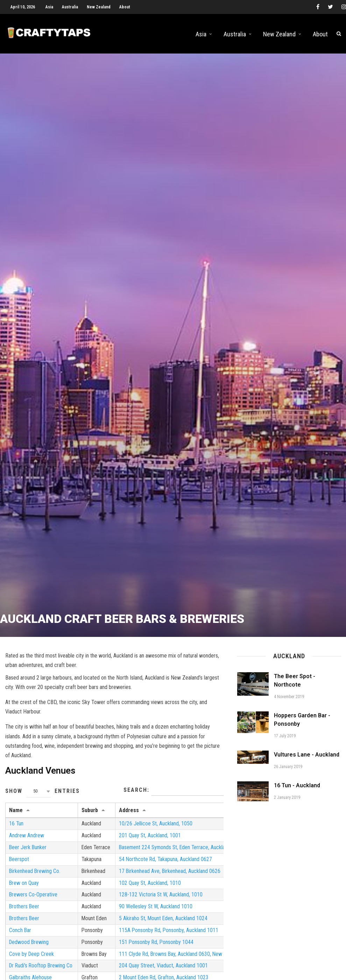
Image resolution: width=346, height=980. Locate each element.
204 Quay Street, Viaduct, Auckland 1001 (166, 972)
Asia (49, 7)
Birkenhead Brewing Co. (35, 877)
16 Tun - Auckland (297, 790)
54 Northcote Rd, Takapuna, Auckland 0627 (168, 865)
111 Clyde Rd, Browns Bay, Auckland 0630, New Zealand (183, 961)
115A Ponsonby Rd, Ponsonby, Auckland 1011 (171, 936)
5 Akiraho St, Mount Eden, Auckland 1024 (166, 925)
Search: (174, 795)
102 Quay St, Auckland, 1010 (152, 889)
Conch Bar (20, 936)
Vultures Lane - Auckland (307, 759)
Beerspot (19, 865)
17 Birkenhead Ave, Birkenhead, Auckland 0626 (172, 877)
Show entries (43, 796)
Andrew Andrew (27, 841)
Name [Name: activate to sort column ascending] (16, 815)
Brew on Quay (24, 889)
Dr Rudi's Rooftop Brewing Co (42, 972)
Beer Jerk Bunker (28, 853)
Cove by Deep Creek (32, 961)
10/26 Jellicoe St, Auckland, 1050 (158, 829)
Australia (70, 7)
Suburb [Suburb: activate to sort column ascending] (91, 815)
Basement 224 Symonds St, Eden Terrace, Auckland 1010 (184, 853)
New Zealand (99, 7)
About (125, 7)
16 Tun (16, 829)
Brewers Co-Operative (33, 901)
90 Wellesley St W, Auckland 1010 (158, 913)
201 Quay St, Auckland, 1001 (152, 841)
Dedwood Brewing (29, 948)
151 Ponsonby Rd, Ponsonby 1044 (159, 948)
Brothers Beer (24, 913)
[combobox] (38, 796)
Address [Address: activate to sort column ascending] (131, 815)
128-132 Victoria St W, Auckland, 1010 (163, 901)
